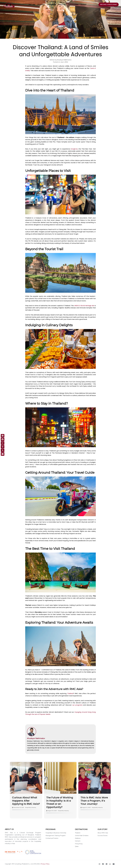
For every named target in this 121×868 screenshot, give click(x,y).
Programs (41, 5)
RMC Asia (32, 5)
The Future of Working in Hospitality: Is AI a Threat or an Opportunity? (60, 802)
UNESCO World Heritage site (84, 306)
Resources (62, 5)
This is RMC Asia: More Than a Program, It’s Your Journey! (94, 801)
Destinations (51, 5)
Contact (83, 5)
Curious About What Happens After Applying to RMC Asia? (26, 801)
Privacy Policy (45, 864)
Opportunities (73, 5)
